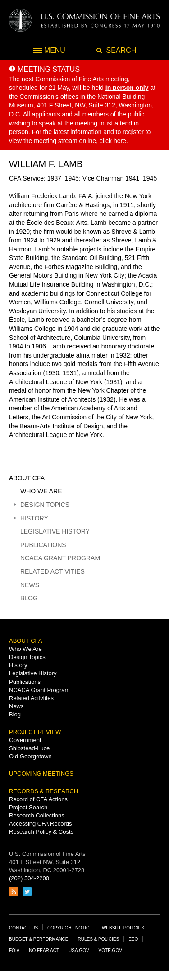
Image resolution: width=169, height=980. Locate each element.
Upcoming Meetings (41, 773)
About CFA (27, 478)
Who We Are (41, 491)
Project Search (28, 807)
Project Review (35, 732)
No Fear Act (44, 950)
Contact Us (23, 928)
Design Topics (45, 505)
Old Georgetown (30, 756)
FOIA (14, 950)
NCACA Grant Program (60, 558)
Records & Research (43, 791)
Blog (29, 598)
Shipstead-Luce (29, 748)
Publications (43, 545)
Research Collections (37, 815)
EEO (133, 939)
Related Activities (53, 571)
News (30, 585)
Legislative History (55, 531)
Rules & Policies (99, 939)
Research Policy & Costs (41, 832)
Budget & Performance (39, 939)
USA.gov (79, 950)
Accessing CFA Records (40, 824)
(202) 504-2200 (29, 878)
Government (25, 740)
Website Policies (123, 928)
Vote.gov (110, 950)
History (34, 518)
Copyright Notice (70, 928)
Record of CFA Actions (38, 799)
